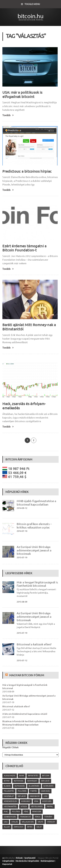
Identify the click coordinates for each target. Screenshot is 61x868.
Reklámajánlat (48, 861)
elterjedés (49, 786)
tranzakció (25, 817)
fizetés (34, 791)
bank (22, 776)
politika (16, 812)
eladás (7, 786)
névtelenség (37, 806)
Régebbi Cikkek (10, 747)
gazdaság (45, 791)
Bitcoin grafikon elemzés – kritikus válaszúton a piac (34, 526)
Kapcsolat (7, 864)
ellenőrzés (34, 786)
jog (45, 796)
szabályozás (10, 817)
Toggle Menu (31, 4)
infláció (22, 796)
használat (9, 796)
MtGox (24, 806)
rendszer (37, 812)
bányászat (32, 781)
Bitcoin (46, 776)
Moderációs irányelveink (27, 861)
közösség (47, 801)
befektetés (33, 776)
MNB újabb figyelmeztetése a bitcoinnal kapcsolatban (36, 503)
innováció (35, 796)
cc (3, 858)
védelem (51, 822)
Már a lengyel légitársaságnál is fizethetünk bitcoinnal (37, 584)
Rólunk (19, 858)
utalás (15, 822)
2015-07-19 (22, 557)
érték (30, 827)
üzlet (39, 827)
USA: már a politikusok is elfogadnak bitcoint (22, 94)
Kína (36, 801)
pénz (26, 812)
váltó (40, 822)
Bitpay (7, 781)
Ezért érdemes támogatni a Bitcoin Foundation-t (24, 248)
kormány (26, 801)
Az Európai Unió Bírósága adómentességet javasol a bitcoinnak (34, 550)
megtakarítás (10, 806)
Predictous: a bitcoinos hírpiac (27, 171)
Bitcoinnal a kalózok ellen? (34, 644)
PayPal (50, 806)
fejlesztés (9, 791)
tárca (38, 817)
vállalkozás (28, 822)
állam (7, 827)
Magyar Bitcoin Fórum (27, 675)
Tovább (8, 115)
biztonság (19, 781)
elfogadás (20, 786)
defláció (45, 781)
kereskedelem (11, 801)
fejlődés (22, 791)
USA (6, 822)
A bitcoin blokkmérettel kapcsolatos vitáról (25, 714)
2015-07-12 (22, 660)
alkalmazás (10, 776)
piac (6, 812)
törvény (48, 817)
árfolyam (18, 827)
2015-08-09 (22, 602)
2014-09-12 (22, 508)
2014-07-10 (22, 531)
